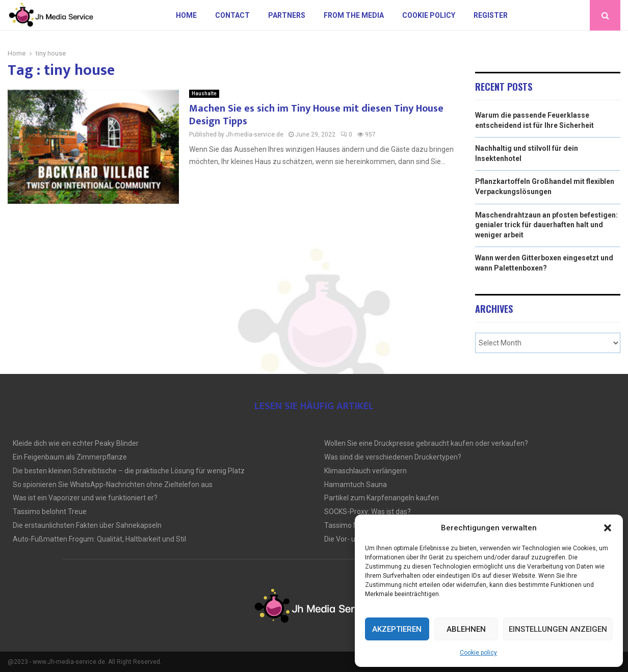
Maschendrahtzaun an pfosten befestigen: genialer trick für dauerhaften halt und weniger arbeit (546, 225)
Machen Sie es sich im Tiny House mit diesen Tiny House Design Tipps (316, 115)
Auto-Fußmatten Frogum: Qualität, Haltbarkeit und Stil (99, 539)
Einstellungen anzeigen (558, 629)
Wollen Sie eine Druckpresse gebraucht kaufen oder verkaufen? (426, 443)
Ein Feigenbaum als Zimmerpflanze (70, 457)
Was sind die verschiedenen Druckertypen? (393, 457)
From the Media (354, 15)
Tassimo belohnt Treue (50, 512)
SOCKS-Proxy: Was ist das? (368, 512)
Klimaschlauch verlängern (365, 471)
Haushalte (204, 93)
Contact (232, 15)
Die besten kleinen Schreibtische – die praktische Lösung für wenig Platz (129, 471)
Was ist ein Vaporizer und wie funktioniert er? (85, 498)
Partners (287, 15)
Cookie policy (478, 653)
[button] (608, 528)
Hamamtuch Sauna (356, 485)
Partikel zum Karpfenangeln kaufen (382, 498)
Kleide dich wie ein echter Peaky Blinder (76, 443)
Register (491, 15)
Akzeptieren (397, 629)
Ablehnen (466, 629)
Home (186, 15)
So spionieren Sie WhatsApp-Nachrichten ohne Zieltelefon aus (113, 485)
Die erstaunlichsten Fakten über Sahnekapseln (87, 525)
